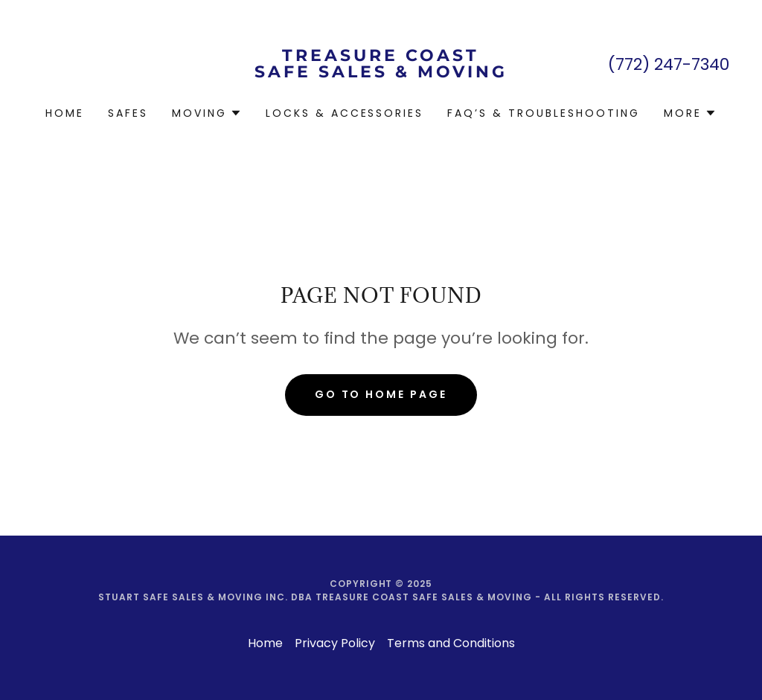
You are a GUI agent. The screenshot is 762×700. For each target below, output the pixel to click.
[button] (207, 113)
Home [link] (65, 113)
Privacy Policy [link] (335, 643)
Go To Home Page (381, 394)
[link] (381, 73)
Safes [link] (128, 113)
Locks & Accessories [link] (345, 113)
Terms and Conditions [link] (451, 643)
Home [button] (265, 643)
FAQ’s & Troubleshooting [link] (544, 113)
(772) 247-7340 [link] (669, 64)
